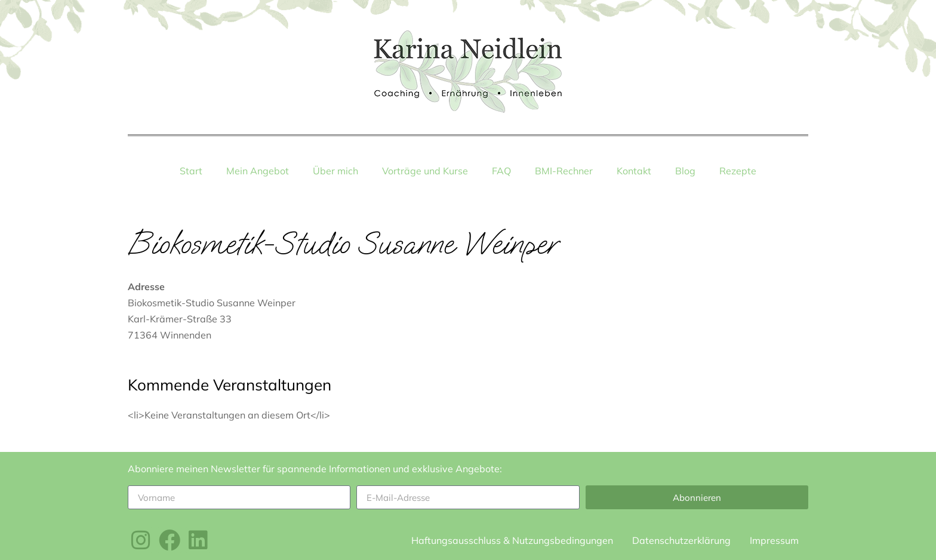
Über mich (335, 171)
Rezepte (738, 171)
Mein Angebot (258, 171)
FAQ (501, 171)
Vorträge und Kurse (425, 171)
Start (191, 171)
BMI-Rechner (564, 171)
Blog (685, 171)
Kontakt (634, 171)
